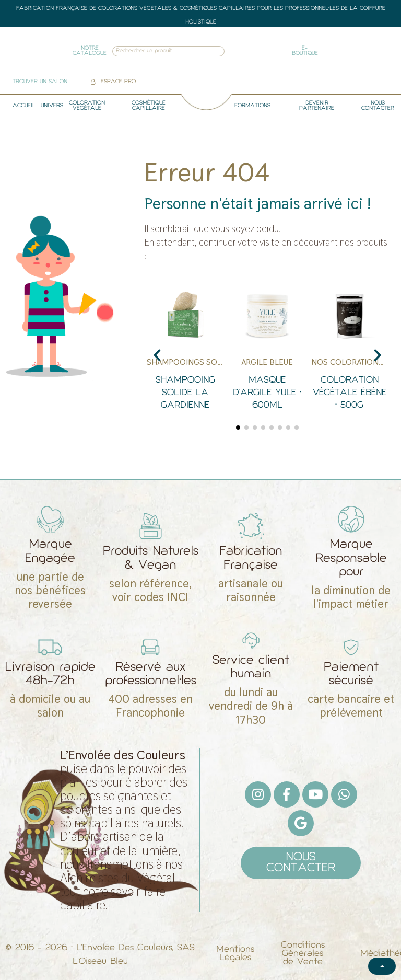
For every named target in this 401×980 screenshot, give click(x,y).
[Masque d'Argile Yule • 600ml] (267, 350)
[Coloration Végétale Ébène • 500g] (350, 350)
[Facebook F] (287, 794)
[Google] (301, 823)
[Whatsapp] (344, 794)
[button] (157, 355)
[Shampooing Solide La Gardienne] (185, 350)
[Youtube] (315, 794)
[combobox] (154, 51)
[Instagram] (258, 794)
